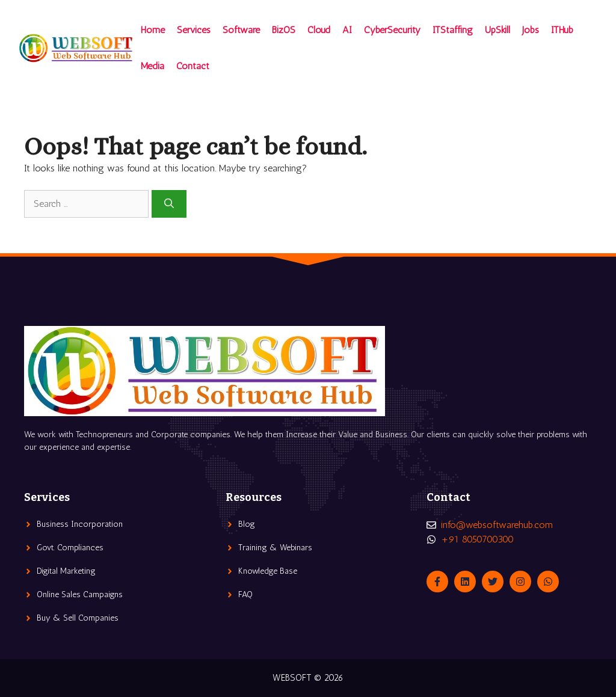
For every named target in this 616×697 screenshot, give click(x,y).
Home (153, 30)
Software (241, 30)
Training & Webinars (275, 548)
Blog (247, 524)
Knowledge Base (268, 571)
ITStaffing (453, 30)
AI (347, 30)
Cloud (319, 30)
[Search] (169, 204)
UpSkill (497, 30)
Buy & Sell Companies (78, 618)
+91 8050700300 (477, 539)
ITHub (562, 30)
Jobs (531, 30)
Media (152, 66)
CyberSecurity (392, 30)
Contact (193, 66)
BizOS (284, 30)
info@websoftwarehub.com (497, 525)
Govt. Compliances (70, 548)
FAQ (245, 594)
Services (194, 30)
